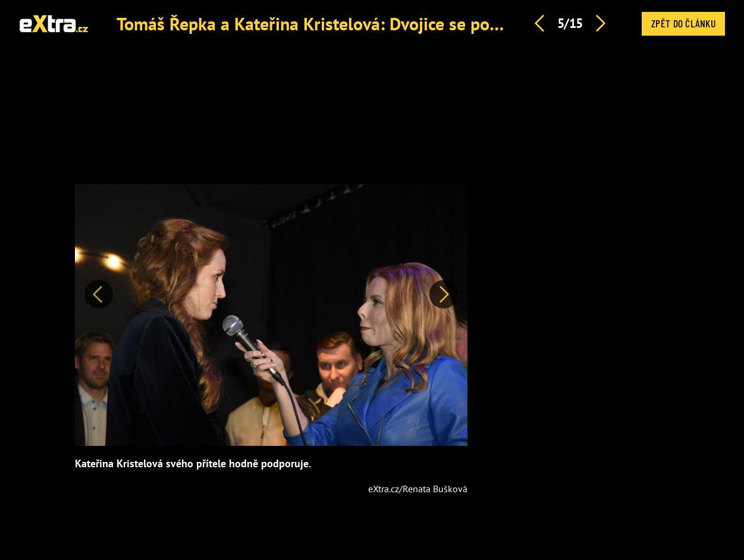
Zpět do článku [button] (683, 23)
